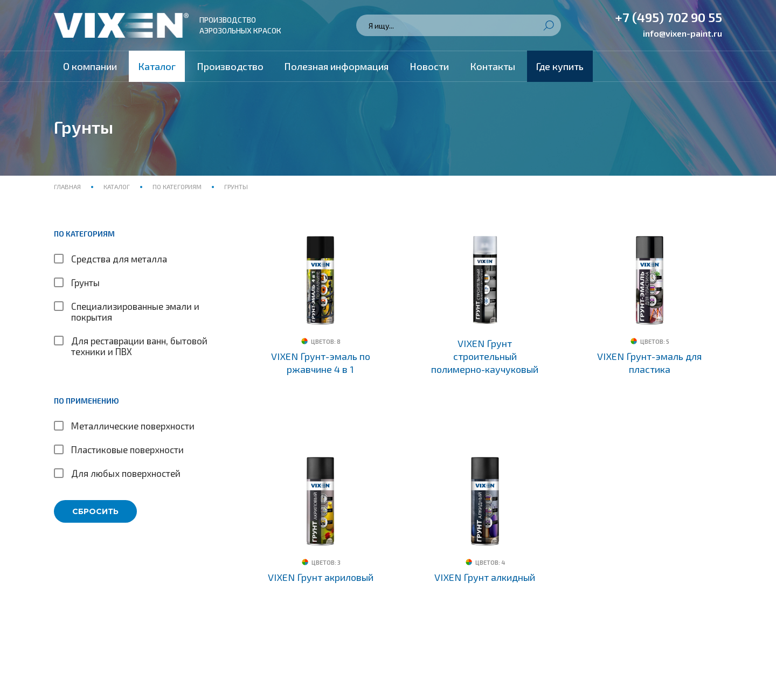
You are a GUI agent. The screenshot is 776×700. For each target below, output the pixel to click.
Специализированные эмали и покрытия (135, 311)
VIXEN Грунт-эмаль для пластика (649, 363)
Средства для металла (119, 259)
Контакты (493, 66)
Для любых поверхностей (126, 473)
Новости (429, 66)
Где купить (560, 66)
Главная (68, 186)
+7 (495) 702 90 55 (668, 17)
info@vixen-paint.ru (683, 33)
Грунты (85, 282)
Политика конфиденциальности (115, 678)
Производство (230, 66)
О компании (90, 66)
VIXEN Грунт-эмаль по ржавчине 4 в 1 (321, 363)
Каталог (157, 66)
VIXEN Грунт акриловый (321, 554)
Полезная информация (336, 66)
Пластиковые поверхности (127, 449)
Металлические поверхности (133, 426)
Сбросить (95, 511)
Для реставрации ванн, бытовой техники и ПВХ (139, 346)
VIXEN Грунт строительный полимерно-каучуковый (485, 356)
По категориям (177, 186)
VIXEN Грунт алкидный (485, 554)
